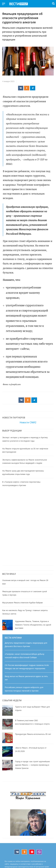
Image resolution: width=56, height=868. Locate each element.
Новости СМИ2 (28, 422)
